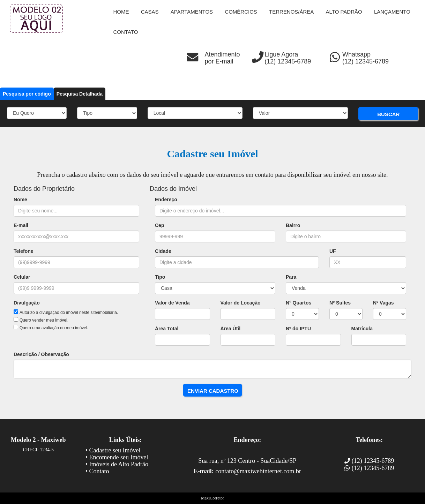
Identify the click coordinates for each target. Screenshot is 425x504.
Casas (150, 12)
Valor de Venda (172, 303)
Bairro (293, 225)
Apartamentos (192, 12)
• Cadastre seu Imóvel (113, 450)
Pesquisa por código (27, 94)
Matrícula (362, 329)
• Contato (97, 471)
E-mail (21, 225)
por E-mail (219, 61)
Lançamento (392, 12)
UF (333, 251)
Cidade (163, 251)
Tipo (160, 277)
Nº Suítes (340, 303)
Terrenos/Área (291, 12)
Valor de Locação (241, 303)
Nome (20, 200)
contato (126, 32)
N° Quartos (299, 303)
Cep (159, 225)
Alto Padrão (344, 12)
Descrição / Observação (41, 354)
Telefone (24, 251)
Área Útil (231, 329)
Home (121, 12)
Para (291, 277)
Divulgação (27, 303)
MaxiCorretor (212, 498)
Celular (22, 277)
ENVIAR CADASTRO (213, 391)
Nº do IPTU (298, 329)
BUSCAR (388, 114)
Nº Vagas (383, 303)
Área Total (167, 329)
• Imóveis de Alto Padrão (117, 464)
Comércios (241, 12)
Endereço (166, 200)
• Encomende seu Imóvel (117, 457)
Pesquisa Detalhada (80, 94)
